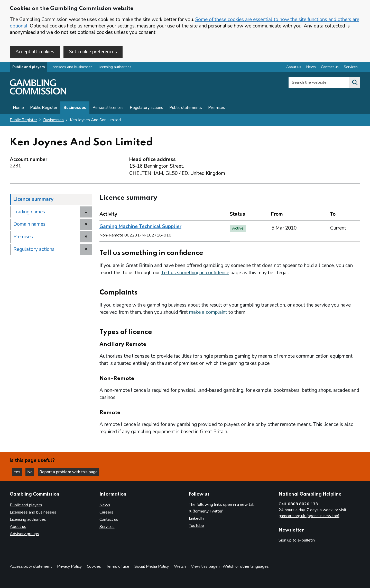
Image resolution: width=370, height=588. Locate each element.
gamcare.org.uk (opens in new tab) (309, 516)
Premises (217, 108)
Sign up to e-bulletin (297, 540)
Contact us (109, 520)
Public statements (186, 108)
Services (107, 527)
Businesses (75, 108)
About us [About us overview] (294, 68)
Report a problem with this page (72, 472)
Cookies (94, 566)
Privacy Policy (69, 566)
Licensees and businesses (71, 68)
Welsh (180, 566)
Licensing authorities (114, 68)
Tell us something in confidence (195, 273)
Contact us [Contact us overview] (330, 68)
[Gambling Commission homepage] (38, 94)
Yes (19, 472)
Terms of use (118, 566)
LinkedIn (196, 519)
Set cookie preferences (93, 52)
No (33, 472)
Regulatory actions (146, 108)
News (105, 505)
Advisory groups (24, 534)
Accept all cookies (35, 52)
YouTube (196, 526)
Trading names (29, 212)
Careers (106, 513)
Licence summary (33, 200)
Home (18, 108)
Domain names (29, 225)
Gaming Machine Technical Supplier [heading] (140, 227)
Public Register (44, 108)
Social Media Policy (152, 566)
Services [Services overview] (351, 68)
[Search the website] (355, 83)
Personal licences (108, 108)
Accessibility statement (31, 566)
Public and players (29, 68)
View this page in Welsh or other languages (230, 566)
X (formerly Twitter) (206, 511)
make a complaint (208, 313)
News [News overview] (311, 68)
